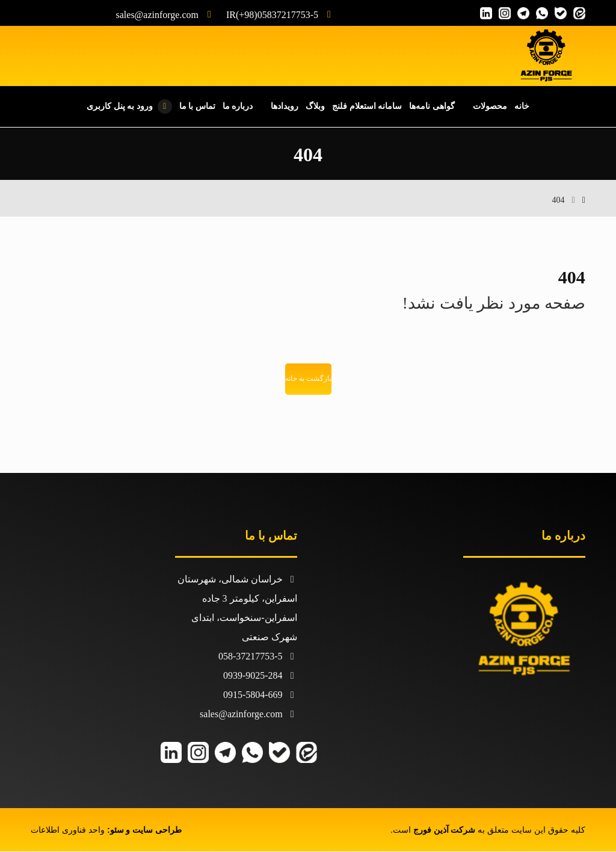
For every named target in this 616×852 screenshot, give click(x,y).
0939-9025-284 (260, 676)
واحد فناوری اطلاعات (68, 830)
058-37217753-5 (258, 657)
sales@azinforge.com (248, 715)
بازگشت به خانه (308, 380)
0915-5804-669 (260, 695)
